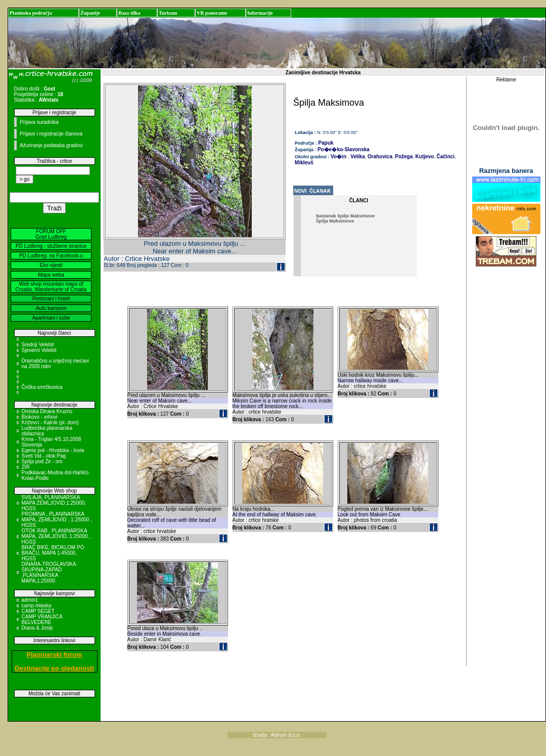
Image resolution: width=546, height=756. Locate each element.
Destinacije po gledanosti (54, 668)
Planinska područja (31, 13)
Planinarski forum (55, 655)
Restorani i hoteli (51, 299)
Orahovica (379, 157)
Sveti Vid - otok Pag (44, 456)
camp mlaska (37, 606)
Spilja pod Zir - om (42, 461)
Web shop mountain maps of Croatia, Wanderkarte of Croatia (51, 287)
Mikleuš (304, 163)
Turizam (168, 13)
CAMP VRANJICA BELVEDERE (42, 619)
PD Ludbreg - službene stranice (51, 246)
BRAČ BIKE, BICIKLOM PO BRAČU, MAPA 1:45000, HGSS (53, 553)
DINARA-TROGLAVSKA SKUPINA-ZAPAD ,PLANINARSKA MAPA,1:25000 (49, 572)
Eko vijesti (51, 265)
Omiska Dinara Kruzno (47, 411)
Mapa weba (51, 275)
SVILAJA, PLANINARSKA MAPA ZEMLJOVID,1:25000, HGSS (54, 503)
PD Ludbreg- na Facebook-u (51, 256)
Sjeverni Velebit (39, 350)
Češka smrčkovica (42, 387)
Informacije (260, 13)
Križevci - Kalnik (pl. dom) (50, 423)
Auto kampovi (51, 308)
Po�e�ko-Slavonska (344, 149)
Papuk (326, 143)
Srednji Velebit (38, 345)
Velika (357, 157)
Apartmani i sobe (51, 318)
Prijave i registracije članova (51, 134)
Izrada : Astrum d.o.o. (277, 735)
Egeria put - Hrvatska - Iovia (53, 450)
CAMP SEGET (38, 611)
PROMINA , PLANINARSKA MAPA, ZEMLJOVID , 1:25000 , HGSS (57, 520)
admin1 (30, 600)
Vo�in (338, 157)
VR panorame (212, 13)
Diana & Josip (37, 628)
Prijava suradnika (39, 122)
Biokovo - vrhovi (40, 417)
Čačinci (445, 157)
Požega (403, 157)
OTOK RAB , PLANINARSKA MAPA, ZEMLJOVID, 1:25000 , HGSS (56, 536)
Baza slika (129, 13)
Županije (90, 13)
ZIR (26, 467)
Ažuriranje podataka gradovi (51, 145)
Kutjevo (424, 157)
